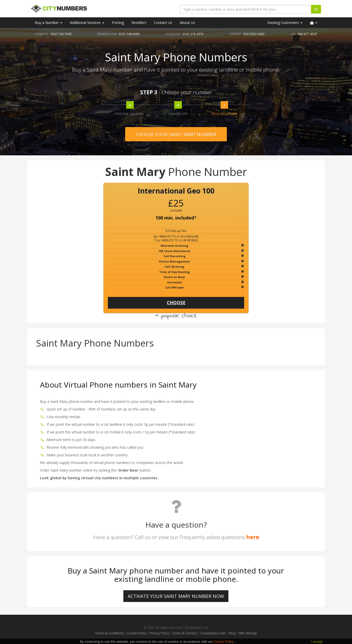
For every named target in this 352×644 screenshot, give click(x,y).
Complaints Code (213, 633)
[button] (314, 23)
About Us (187, 23)
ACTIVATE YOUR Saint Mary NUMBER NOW (176, 596)
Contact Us (163, 23)
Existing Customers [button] (285, 23)
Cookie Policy (137, 633)
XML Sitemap (248, 633)
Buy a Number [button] (49, 23)
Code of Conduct (185, 633)
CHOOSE (176, 303)
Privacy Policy (159, 633)
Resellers (139, 23)
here (253, 537)
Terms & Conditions (109, 633)
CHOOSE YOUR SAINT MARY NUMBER (176, 134)
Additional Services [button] (87, 23)
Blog (233, 633)
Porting (118, 23)
